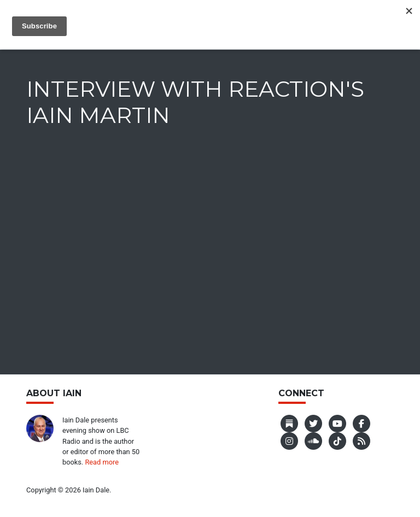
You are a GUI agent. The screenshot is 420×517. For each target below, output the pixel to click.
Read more (102, 462)
